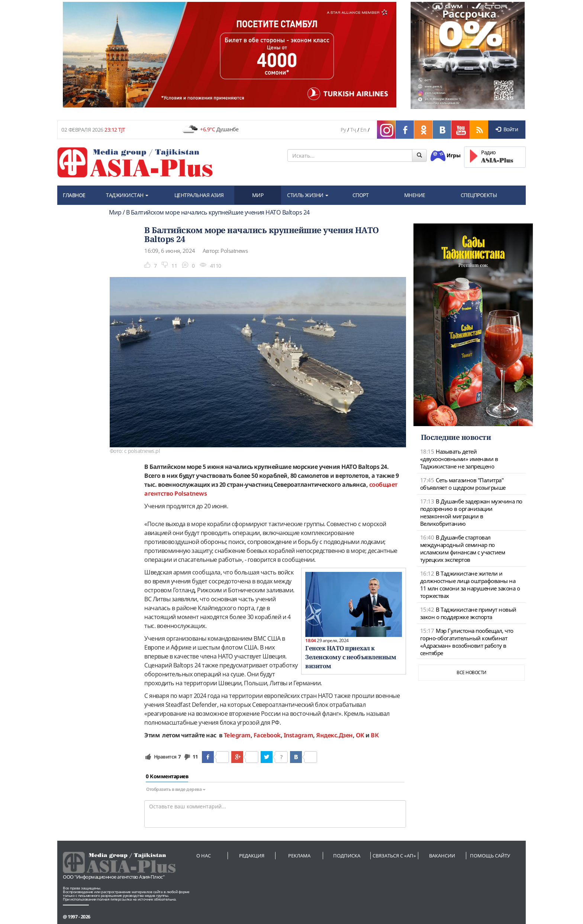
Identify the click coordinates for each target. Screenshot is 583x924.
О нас (204, 856)
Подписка (347, 856)
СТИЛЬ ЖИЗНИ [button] (308, 195)
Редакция (252, 856)
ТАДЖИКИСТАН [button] (127, 195)
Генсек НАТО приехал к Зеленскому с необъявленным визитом (351, 657)
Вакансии (442, 856)
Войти (507, 129)
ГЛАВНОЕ (74, 195)
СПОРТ (361, 195)
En (363, 130)
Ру (343, 130)
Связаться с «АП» (394, 856)
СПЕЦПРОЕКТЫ (479, 195)
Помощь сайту (490, 856)
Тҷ (353, 130)
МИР (258, 195)
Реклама (299, 856)
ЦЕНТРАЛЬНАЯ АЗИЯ (199, 195)
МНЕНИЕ (415, 195)
